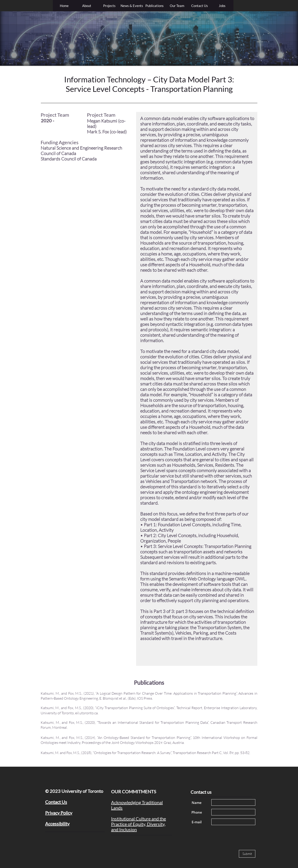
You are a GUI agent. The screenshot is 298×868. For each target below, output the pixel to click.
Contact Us (56, 802)
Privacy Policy (59, 813)
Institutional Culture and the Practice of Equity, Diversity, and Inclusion (139, 824)
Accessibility (57, 824)
